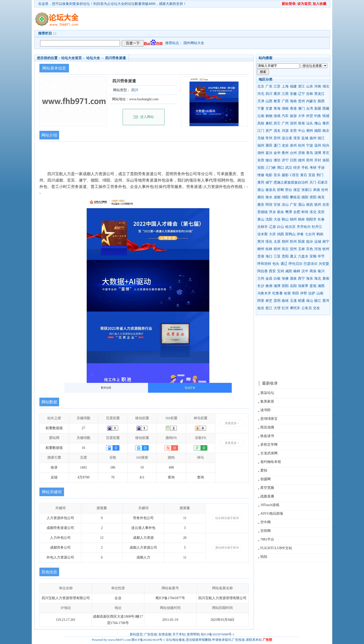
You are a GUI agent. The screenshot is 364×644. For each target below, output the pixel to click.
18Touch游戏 (270, 505)
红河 (285, 308)
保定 (297, 190)
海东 (310, 279)
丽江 (318, 301)
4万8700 (83, 477)
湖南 (285, 109)
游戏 (277, 116)
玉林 (301, 249)
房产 (269, 131)
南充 (321, 197)
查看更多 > (232, 423)
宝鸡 (281, 271)
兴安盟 (324, 264)
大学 (301, 116)
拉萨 (312, 293)
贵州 (301, 101)
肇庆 (326, 123)
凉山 (285, 205)
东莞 (293, 131)
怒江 (269, 308)
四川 (269, 94)
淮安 (297, 138)
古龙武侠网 (269, 453)
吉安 (326, 205)
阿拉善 (263, 271)
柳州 (261, 249)
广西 (285, 101)
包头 (276, 264)
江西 (285, 94)
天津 (261, 101)
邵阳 (285, 286)
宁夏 (261, 109)
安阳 (261, 168)
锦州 (293, 219)
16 (83, 448)
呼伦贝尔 (296, 264)
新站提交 (136, 634)
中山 (301, 131)
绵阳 (285, 197)
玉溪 (293, 301)
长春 (321, 219)
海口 (269, 256)
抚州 (318, 205)
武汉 (289, 168)
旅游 (293, 116)
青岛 (310, 153)
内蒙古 (311, 101)
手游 (321, 168)
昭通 (301, 301)
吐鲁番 (278, 293)
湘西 (321, 286)
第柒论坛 (267, 393)
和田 (296, 293)
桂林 (269, 249)
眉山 (301, 205)
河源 (285, 131)
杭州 (301, 145)
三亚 (277, 256)
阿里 (261, 301)
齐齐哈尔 (304, 227)
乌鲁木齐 (264, 293)
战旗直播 (267, 496)
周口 (281, 168)
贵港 (261, 256)
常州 (269, 138)
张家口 (307, 190)
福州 (261, 145)
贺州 (293, 249)
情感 (326, 116)
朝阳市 (311, 219)
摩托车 (295, 308)
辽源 (272, 227)
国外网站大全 (194, 43)
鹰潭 (289, 212)
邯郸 (281, 190)
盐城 (305, 138)
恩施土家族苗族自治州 (291, 182)
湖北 (326, 86)
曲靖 (285, 301)
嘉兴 (269, 153)
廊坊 (261, 197)
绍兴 (326, 145)
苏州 (277, 138)
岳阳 (293, 286)
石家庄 (323, 182)
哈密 (287, 293)
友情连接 (165, 634)
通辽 (284, 264)
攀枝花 (295, 197)
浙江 (301, 86)
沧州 (325, 190)
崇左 (285, 249)
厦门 (277, 145)
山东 (310, 86)
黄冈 (261, 182)
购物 (269, 116)
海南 (293, 101)
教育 (277, 101)
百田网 (265, 531)
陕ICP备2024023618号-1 (148, 640)
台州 (293, 153)
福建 (293, 86)
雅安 (261, 205)
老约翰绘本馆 (271, 462)
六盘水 (303, 256)
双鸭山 (290, 234)
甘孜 (277, 205)
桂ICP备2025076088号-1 (218, 634)
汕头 (310, 123)
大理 (277, 308)
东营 (261, 160)
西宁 (301, 279)
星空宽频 (267, 488)
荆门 (320, 175)
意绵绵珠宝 (269, 419)
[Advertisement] (210, 19)
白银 (277, 279)
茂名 (277, 131)
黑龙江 (319, 94)
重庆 (277, 94)
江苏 (277, 86)
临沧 (261, 308)
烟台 (269, 160)
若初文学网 (269, 445)
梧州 (277, 249)
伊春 (300, 234)
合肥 (297, 212)
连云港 (287, 138)
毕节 (321, 256)
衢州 (285, 153)
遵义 (293, 256)
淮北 (313, 212)
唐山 (261, 190)
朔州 (285, 242)
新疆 (318, 109)
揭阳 (318, 131)
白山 (281, 227)
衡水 (269, 197)
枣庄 (326, 153)
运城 (318, 242)
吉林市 (263, 227)
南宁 (326, 242)
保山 (310, 301)
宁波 (310, 145)
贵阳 (285, 256)
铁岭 (301, 219)
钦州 (326, 249)
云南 (261, 116)
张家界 (303, 286)
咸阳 (289, 271)
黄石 (304, 175)
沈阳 (269, 219)
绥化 (269, 242)
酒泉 (293, 279)
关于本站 (179, 634)
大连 (277, 219)
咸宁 (269, 182)
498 (171, 467)
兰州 (261, 279)
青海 (277, 109)
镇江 (321, 138)
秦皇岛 (271, 190)
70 (113, 477)
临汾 (310, 242)
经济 (297, 168)
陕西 (321, 101)
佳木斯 (263, 234)
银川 (321, 271)
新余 (281, 212)
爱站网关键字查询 (227, 548)
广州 (285, 123)
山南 (320, 293)
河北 (261, 94)
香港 (293, 109)
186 (113, 467)
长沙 (261, 286)
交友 (316, 308)
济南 (301, 153)
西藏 (326, 109)
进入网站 (147, 117)
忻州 (293, 242)
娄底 (313, 286)
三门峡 (271, 168)
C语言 (294, 175)
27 (83, 428)
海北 (318, 279)
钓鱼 (318, 116)
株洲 (269, 286)
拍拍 (264, 557)
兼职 (269, 123)
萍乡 (272, 212)
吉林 (310, 94)
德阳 (305, 197)
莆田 (269, 145)
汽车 (285, 116)
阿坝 (269, 205)
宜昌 (312, 175)
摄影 (285, 175)
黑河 (261, 242)
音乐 (277, 175)
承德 (316, 190)
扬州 (313, 138)
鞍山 (285, 219)
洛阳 (326, 160)
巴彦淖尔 (311, 264)
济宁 (285, 160)
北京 (261, 86)
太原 (277, 242)
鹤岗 (320, 234)
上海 (285, 86)
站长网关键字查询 (227, 518)
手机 (305, 168)
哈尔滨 (290, 227)
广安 (293, 205)
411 (142, 477)
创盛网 (265, 479)
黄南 (326, 279)
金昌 (269, 279)
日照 (293, 160)
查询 (171, 477)
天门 (313, 182)
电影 (269, 175)
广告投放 (150, 634)
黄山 (261, 219)
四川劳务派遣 (116, 58)
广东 (269, 86)
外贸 (310, 116)
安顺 (313, 256)
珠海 (301, 123)
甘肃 (269, 109)
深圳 (293, 123)
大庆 (272, 234)
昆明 (277, 301)
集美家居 (267, 401)
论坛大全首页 (71, 58)
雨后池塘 (267, 427)
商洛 (313, 271)
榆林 (297, 271)
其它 (277, 123)
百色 (310, 249)
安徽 (293, 94)
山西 (269, 101)
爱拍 (264, 470)
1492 (83, 467)
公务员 (307, 308)
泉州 (293, 145)
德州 (301, 160)
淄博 (318, 153)
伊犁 (304, 293)
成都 (277, 197)
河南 (318, 86)
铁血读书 (267, 436)
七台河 (310, 234)
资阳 (313, 197)
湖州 (261, 153)
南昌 (310, 205)
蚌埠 (305, 212)
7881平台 (267, 539)
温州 (318, 145)
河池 (318, 249)
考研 (313, 168)
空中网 (265, 522)
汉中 (305, 271)
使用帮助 (193, 634)
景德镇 (263, 212)
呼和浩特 (264, 264)
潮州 (310, 131)
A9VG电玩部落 (272, 514)
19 (142, 467)
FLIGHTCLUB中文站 (276, 548)
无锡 (261, 138)
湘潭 (277, 286)
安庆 (321, 212)
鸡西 (281, 234)
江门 (261, 131)
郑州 (310, 160)
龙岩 (285, 145)
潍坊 (277, 160)
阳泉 (301, 242)
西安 (272, 271)
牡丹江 (317, 227)
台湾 (310, 109)
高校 (261, 123)
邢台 (289, 190)
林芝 (269, 301)
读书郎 (265, 410)
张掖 (285, 279)
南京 (326, 131)
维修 (261, 175)
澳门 (301, 109)
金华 (277, 153)
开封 (318, 160)
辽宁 (301, 94)
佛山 (318, 123)
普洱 (326, 301)
